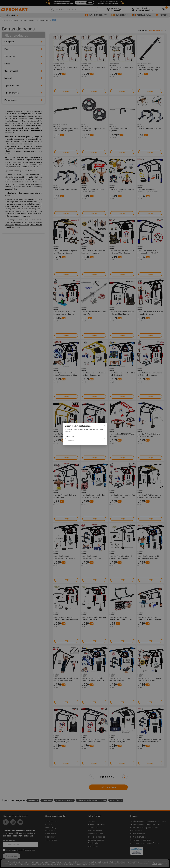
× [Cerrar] (104, 426)
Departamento (70, 436)
